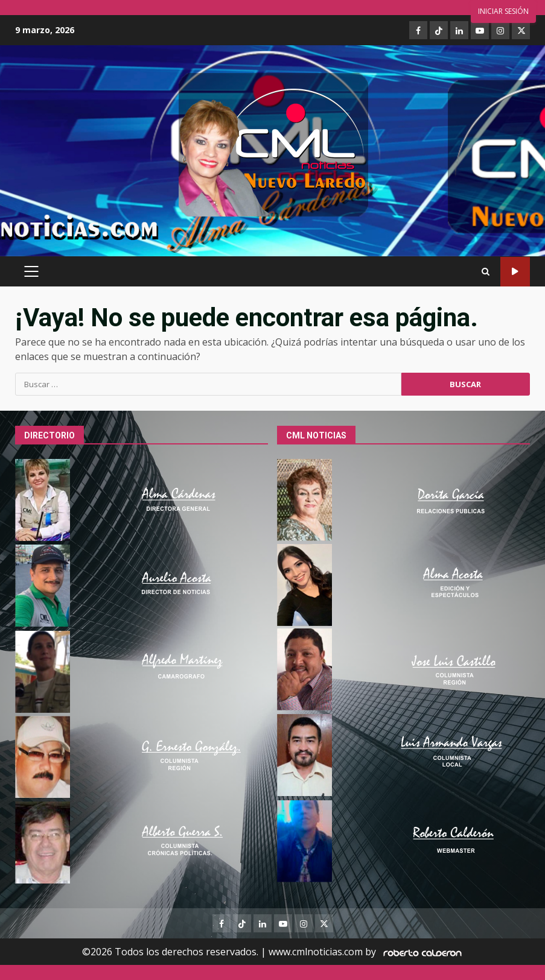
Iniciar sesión (503, 11)
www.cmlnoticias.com (316, 952)
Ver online (515, 272)
